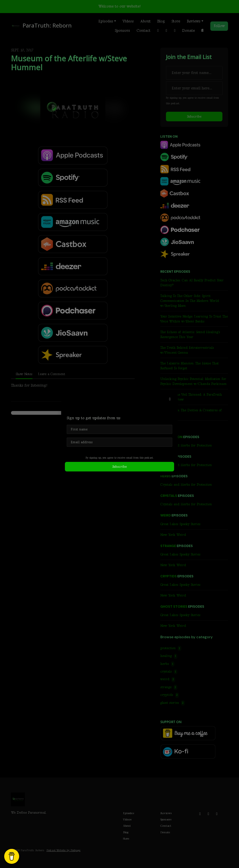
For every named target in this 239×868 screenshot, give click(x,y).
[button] (170, 399)
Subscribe (119, 467)
